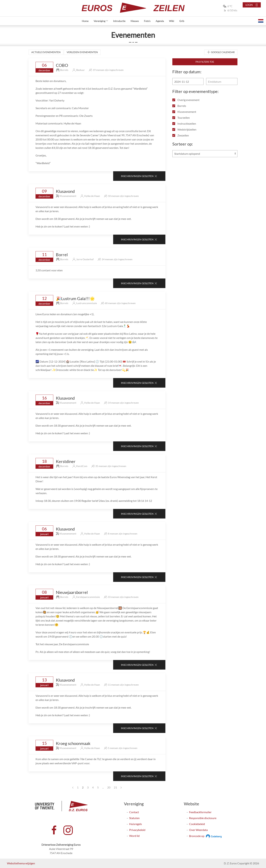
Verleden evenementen (82, 52)
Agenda (160, 21)
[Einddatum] (222, 81)
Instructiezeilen (184, 123)
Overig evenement (186, 100)
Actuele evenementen (46, 52)
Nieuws (135, 21)
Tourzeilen (181, 118)
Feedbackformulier (200, 812)
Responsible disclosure (203, 818)
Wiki (172, 21)
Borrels (179, 106)
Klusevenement (184, 112)
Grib (182, 21)
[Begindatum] (188, 81)
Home (85, 21)
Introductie (119, 21)
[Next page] (121, 787)
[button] (261, 21)
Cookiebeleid (197, 824)
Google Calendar (221, 52)
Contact (134, 812)
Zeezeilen (181, 135)
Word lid (134, 836)
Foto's (147, 21)
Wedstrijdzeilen (184, 129)
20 (109, 787)
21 (115, 787)
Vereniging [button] (101, 21)
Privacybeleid (137, 830)
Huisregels (136, 824)
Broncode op (206, 836)
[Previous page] (73, 787)
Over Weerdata (198, 830)
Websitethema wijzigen (21, 863)
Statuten (134, 818)
